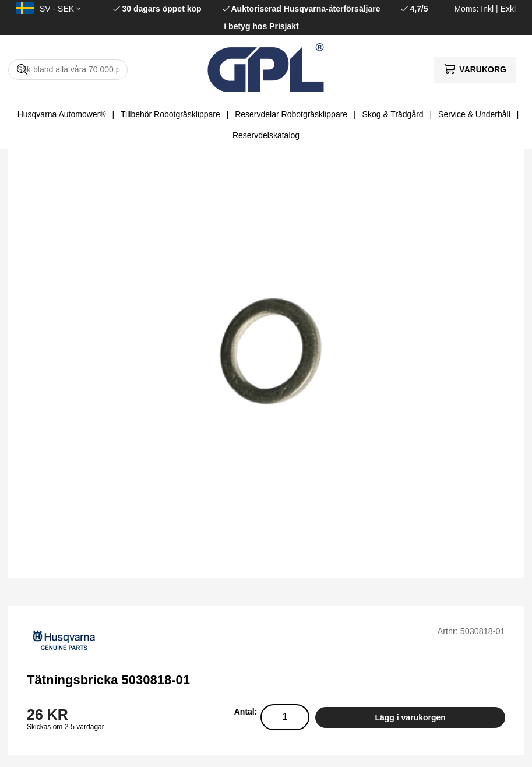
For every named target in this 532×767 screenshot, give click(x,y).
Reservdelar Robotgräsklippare (291, 114)
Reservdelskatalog (266, 135)
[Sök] (68, 70)
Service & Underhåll (474, 114)
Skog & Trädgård (393, 114)
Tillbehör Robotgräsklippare (170, 114)
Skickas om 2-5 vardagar (66, 727)
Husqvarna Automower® (62, 114)
